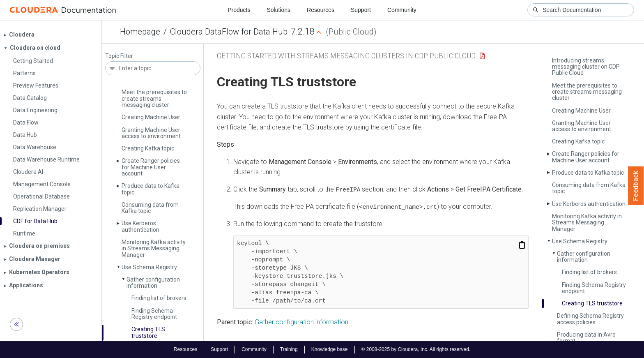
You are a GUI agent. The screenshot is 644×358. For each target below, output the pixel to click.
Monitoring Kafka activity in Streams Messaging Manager (154, 248)
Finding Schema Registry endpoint (154, 314)
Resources (321, 10)
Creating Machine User (151, 117)
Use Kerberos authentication (140, 226)
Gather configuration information (153, 283)
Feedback (636, 186)
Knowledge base (330, 349)
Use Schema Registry (149, 267)
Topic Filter (119, 56)
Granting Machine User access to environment (151, 133)
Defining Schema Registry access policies (590, 319)
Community (402, 10)
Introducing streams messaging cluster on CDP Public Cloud (586, 67)
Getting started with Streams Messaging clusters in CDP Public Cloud (346, 56)
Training (289, 349)
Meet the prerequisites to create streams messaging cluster (154, 98)
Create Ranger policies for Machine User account (151, 167)
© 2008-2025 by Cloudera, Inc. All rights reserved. (416, 349)
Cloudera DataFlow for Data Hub (229, 32)
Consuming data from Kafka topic (150, 208)
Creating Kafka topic (148, 148)
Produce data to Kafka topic (151, 189)
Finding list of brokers (159, 298)
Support (361, 10)
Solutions (278, 10)
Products (239, 10)
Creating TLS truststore (148, 332)
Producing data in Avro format (586, 338)
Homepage (140, 32)
